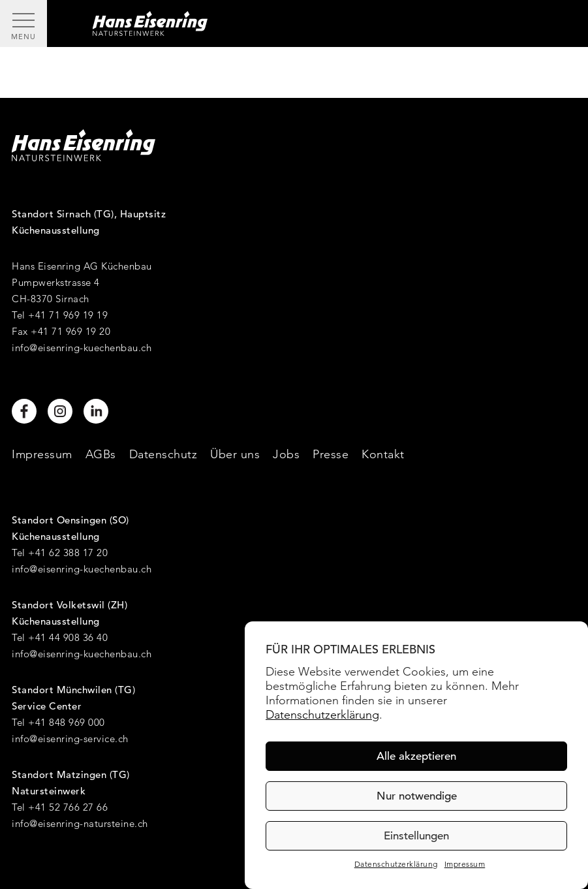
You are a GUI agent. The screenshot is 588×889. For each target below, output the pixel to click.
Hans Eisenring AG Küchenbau (82, 266)
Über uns (235, 454)
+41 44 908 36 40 (68, 637)
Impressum (465, 864)
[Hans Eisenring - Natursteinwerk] (317, 23)
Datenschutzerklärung (322, 714)
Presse (331, 454)
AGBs (101, 454)
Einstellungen (416, 836)
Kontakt (383, 454)
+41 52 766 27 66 (68, 807)
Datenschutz (163, 454)
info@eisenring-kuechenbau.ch (82, 348)
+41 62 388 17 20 (68, 553)
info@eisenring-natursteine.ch (80, 823)
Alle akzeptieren (416, 756)
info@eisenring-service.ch (70, 739)
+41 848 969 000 (67, 722)
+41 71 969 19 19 (68, 315)
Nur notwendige (417, 796)
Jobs (286, 454)
